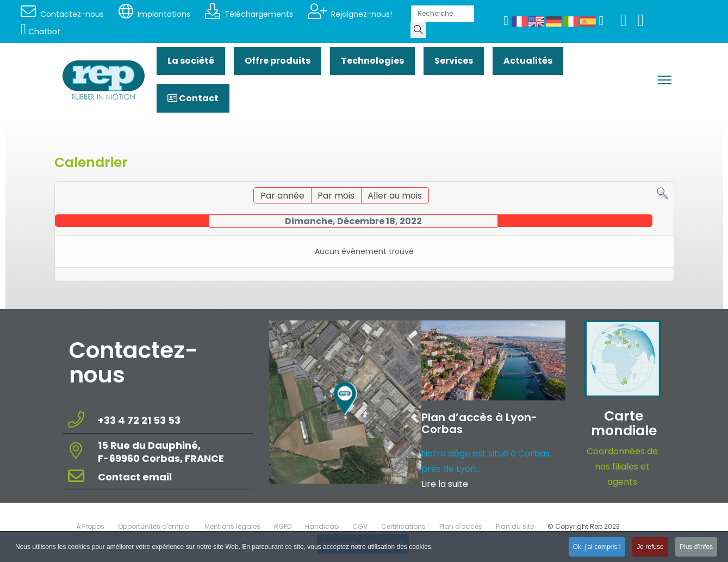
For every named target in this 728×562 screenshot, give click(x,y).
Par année (282, 196)
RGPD (283, 526)
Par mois (336, 196)
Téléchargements (249, 14)
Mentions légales (232, 526)
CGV (360, 526)
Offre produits (278, 61)
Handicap (322, 526)
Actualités (528, 61)
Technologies (372, 61)
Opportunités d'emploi (154, 526)
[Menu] (665, 80)
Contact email (136, 477)
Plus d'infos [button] (696, 548)
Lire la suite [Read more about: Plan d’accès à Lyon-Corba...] (445, 484)
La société (191, 61)
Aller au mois (395, 196)
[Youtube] (624, 23)
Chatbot (41, 32)
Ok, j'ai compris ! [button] (597, 548)
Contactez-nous (62, 14)
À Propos (90, 526)
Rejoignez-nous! (350, 14)
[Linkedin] (641, 23)
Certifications (403, 526)
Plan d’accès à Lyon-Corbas (479, 423)
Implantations (154, 14)
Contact (193, 98)
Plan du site (515, 526)
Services (454, 61)
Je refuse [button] (650, 548)
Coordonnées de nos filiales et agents (622, 467)
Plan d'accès (461, 526)
